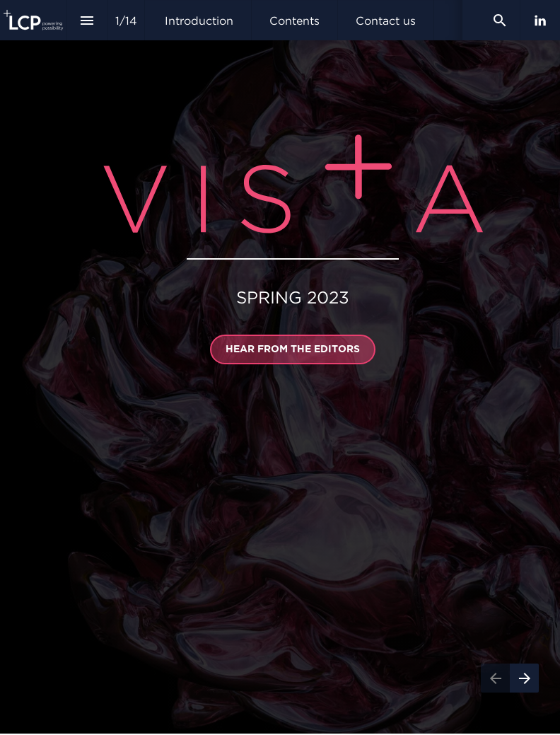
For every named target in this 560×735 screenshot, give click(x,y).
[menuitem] (199, 20)
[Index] (87, 20)
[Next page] (524, 678)
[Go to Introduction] (293, 349)
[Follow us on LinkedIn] (540, 21)
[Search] (500, 20)
